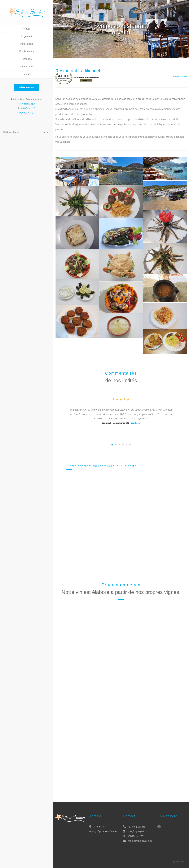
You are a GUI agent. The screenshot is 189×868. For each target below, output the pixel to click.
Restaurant (27, 59)
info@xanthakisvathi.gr (140, 841)
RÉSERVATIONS (27, 88)
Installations (27, 44)
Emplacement (27, 51)
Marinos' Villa (27, 67)
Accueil (27, 29)
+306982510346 (27, 108)
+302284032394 (28, 104)
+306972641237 (27, 113)
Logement (36, 36)
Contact (27, 74)
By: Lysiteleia (179, 862)
